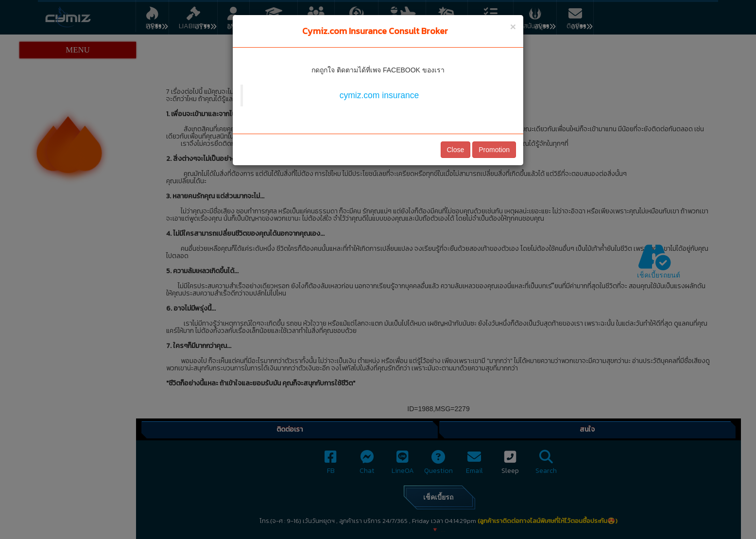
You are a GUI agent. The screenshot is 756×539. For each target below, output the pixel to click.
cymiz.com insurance (379, 95)
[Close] (513, 26)
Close (456, 150)
